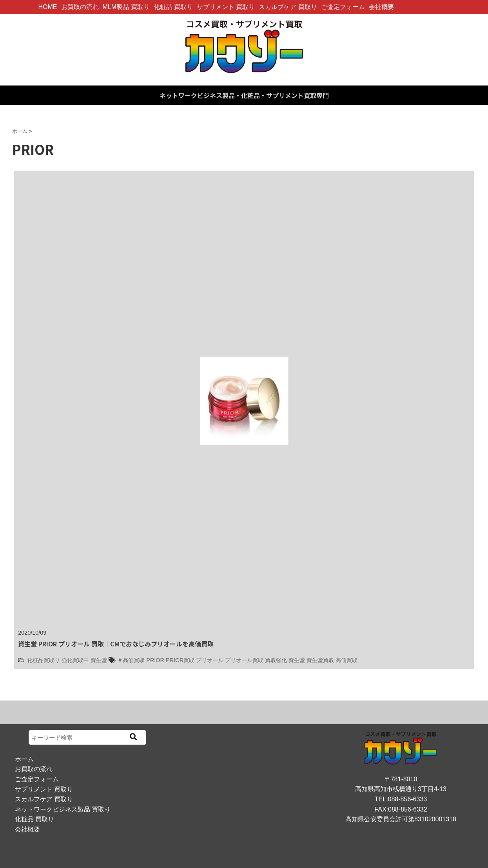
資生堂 (99, 660)
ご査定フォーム (343, 7)
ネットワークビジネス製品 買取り (63, 809)
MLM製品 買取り (126, 7)
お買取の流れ (80, 7)
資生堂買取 (320, 660)
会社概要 (381, 7)
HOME (48, 7)
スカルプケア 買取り (288, 7)
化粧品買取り (44, 660)
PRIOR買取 (180, 660)
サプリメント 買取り (226, 7)
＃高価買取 (131, 660)
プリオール (210, 660)
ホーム (24, 759)
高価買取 (346, 660)
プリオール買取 (244, 660)
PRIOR (155, 660)
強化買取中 (75, 660)
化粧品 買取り (173, 7)
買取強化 (276, 660)
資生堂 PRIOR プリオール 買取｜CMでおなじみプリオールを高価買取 (116, 644)
